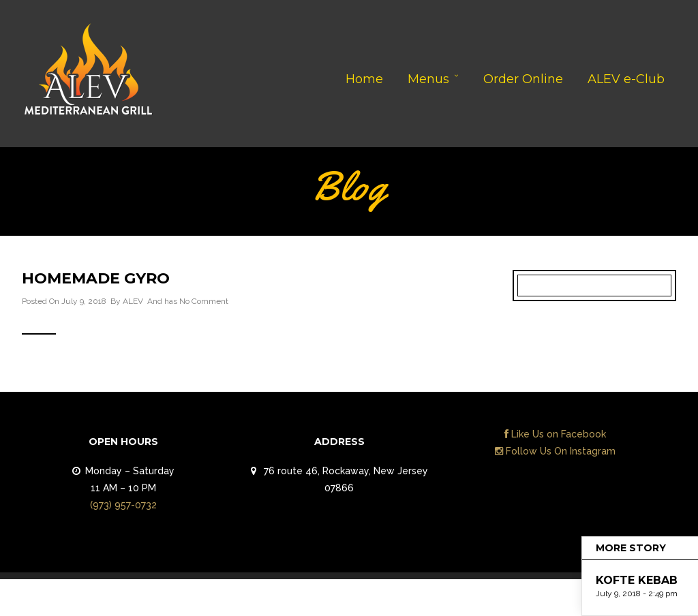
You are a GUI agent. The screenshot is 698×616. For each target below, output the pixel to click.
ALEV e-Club (626, 79)
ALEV (133, 301)
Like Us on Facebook (555, 434)
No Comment (204, 301)
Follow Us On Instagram (555, 451)
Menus (428, 79)
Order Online (523, 79)
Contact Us (637, 601)
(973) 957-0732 (123, 505)
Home (364, 79)
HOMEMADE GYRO (96, 278)
